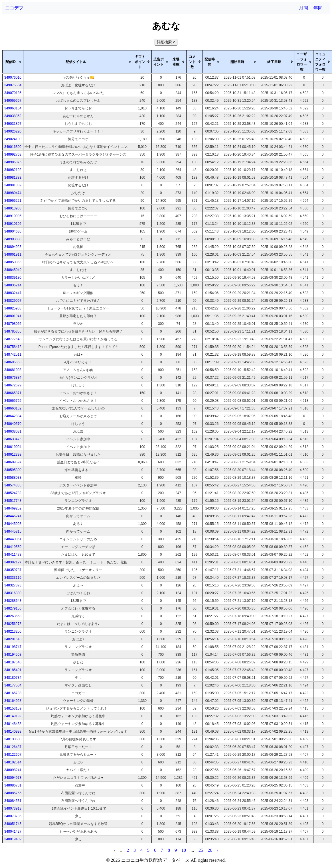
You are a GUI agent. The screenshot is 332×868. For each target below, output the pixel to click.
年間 (318, 8)
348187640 (13, 662)
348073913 (13, 808)
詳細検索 (166, 42)
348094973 (13, 778)
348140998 (13, 732)
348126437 (13, 747)
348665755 (13, 401)
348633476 (13, 439)
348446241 (13, 516)
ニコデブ (14, 8)
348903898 (13, 239)
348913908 (13, 208)
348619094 (13, 447)
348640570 (13, 424)
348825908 (13, 308)
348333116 (13, 578)
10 (184, 850)
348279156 (13, 608)
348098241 (13, 770)
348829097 (13, 301)
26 (210, 850)
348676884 (13, 378)
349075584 (13, 85)
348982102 (13, 170)
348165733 (13, 693)
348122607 (13, 755)
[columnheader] (13, 62)
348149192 (13, 716)
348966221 (13, 201)
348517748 (13, 501)
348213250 (13, 631)
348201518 (13, 639)
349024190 (13, 139)
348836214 (13, 285)
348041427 (13, 832)
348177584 (13, 685)
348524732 (13, 493)
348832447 (13, 293)
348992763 (13, 154)
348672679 (13, 385)
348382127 (13, 562)
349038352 (13, 116)
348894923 (13, 247)
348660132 (13, 408)
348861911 (13, 254)
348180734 (13, 678)
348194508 (13, 655)
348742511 (13, 354)
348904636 (13, 231)
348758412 (13, 347)
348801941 (13, 316)
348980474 (13, 193)
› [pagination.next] (217, 850)
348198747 (13, 647)
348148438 (13, 724)
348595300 (13, 470)
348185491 (13, 670)
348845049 (13, 270)
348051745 (13, 824)
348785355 (13, 331)
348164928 (13, 701)
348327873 (13, 585)
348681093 (13, 370)
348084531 (13, 801)
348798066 (13, 324)
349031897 (13, 124)
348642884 (13, 416)
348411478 (13, 555)
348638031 (13, 431)
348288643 (13, 601)
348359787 (13, 570)
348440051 (13, 539)
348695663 (13, 362)
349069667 (13, 101)
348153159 (13, 708)
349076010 (13, 78)
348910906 (13, 216)
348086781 (13, 785)
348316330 (13, 593)
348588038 (13, 478)
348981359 (13, 185)
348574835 (13, 485)
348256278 (13, 624)
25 (201, 850)
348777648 (13, 339)
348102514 (13, 762)
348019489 (13, 839)
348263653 (13, 616)
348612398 (13, 455)
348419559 (13, 547)
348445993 (13, 524)
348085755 (13, 793)
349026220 (13, 131)
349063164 (13, 108)
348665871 (13, 393)
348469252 (13, 508)
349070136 (13, 93)
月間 (303, 8)
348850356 (13, 262)
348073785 (13, 816)
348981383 (13, 178)
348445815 (13, 531)
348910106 (13, 224)
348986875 (13, 162)
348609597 (13, 462)
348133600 (13, 739)
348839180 (13, 278)
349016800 (13, 147)
